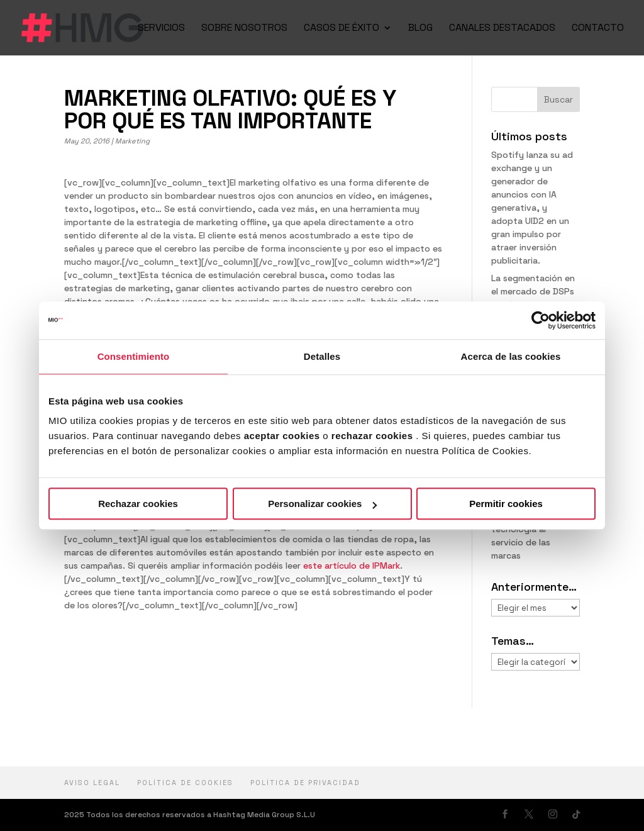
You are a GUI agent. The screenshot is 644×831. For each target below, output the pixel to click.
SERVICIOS (161, 29)
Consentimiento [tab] (134, 356)
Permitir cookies (506, 504)
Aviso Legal (92, 783)
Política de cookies (185, 783)
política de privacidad (305, 783)
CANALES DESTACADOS (502, 29)
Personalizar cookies (322, 504)
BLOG (420, 29)
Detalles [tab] (322, 356)
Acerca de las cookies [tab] (511, 356)
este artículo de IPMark (352, 566)
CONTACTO (598, 29)
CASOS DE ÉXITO (341, 29)
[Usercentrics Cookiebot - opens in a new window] (541, 320)
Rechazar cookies (138, 504)
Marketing (132, 141)
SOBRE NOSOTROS (244, 29)
